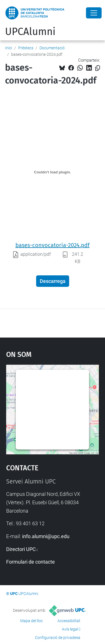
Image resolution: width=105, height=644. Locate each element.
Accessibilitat (69, 621)
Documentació (52, 48)
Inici (9, 48)
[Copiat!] (98, 68)
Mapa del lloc (32, 621)
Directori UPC (21, 549)
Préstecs (26, 48)
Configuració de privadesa (58, 638)
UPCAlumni (30, 32)
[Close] (94, 13)
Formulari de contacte (31, 562)
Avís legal (70, 629)
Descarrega (53, 281)
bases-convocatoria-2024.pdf (53, 245)
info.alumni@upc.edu (46, 536)
